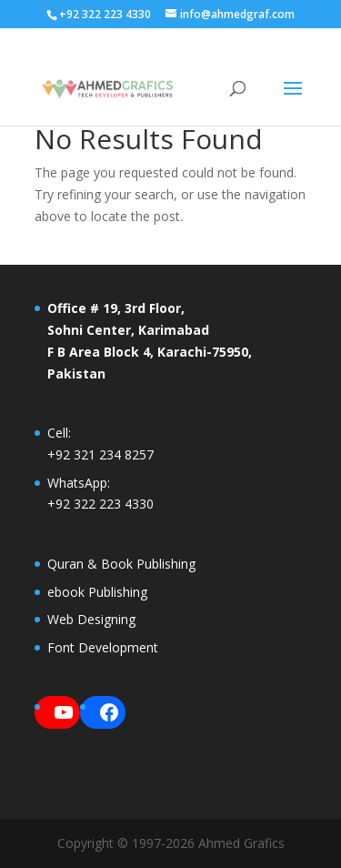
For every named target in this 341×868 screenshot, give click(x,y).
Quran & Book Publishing (121, 564)
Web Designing (91, 619)
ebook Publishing (97, 592)
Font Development (103, 647)
